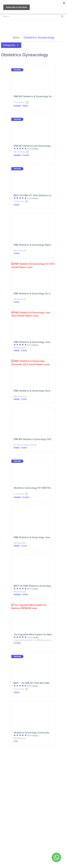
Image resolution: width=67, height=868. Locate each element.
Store (16, 37)
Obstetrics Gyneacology (39, 37)
